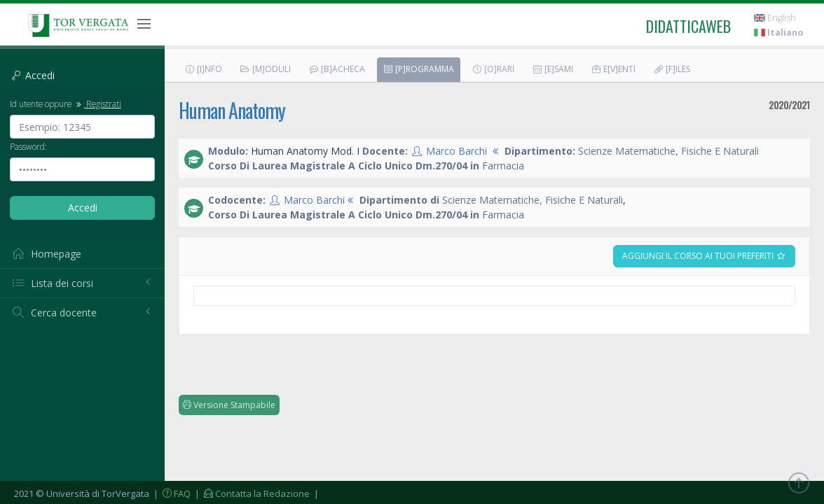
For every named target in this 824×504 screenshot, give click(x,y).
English (775, 18)
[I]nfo (203, 69)
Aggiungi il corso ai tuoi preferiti (704, 256)
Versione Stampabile (229, 405)
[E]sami (552, 69)
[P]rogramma (418, 69)
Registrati (97, 104)
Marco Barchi (456, 151)
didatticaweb (688, 26)
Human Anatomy (232, 110)
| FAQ (171, 493)
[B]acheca (337, 69)
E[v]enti (613, 69)
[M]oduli (265, 69)
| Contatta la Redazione (251, 493)
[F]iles (672, 69)
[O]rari (493, 69)
